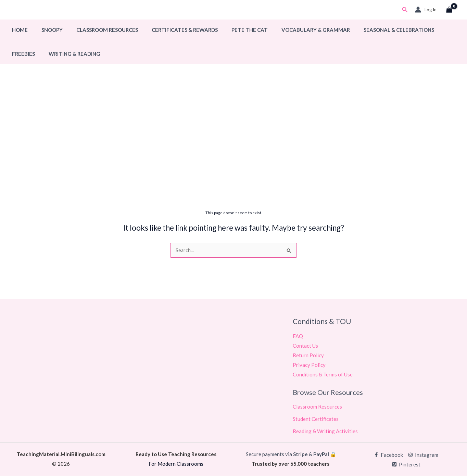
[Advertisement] (233, 153)
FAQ (298, 336)
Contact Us (305, 346)
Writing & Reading (36, 54)
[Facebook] (388, 455)
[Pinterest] (406, 465)
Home (18, 30)
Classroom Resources (99, 30)
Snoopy (47, 30)
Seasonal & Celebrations (377, 30)
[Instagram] (423, 455)
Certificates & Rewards (173, 30)
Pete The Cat (234, 30)
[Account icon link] (426, 10)
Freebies (434, 30)
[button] (405, 10)
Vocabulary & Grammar (297, 30)
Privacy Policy (309, 365)
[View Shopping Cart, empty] (449, 10)
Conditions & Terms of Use (323, 375)
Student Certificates (316, 419)
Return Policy (308, 356)
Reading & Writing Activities (325, 432)
